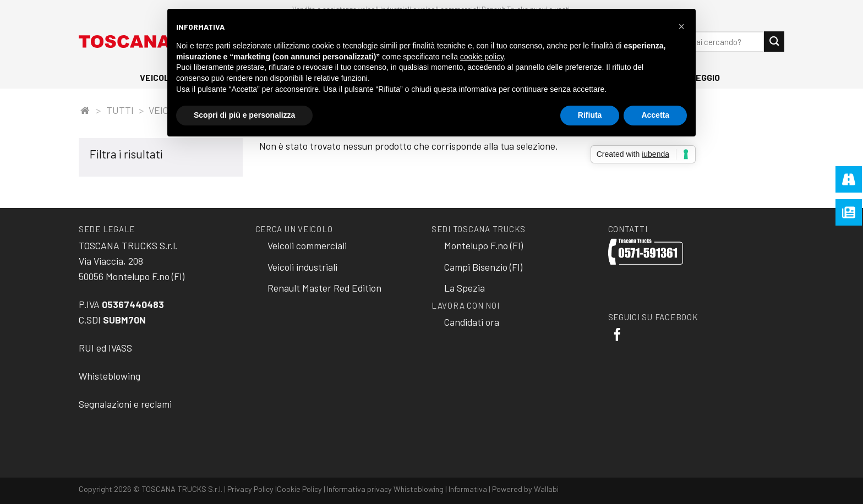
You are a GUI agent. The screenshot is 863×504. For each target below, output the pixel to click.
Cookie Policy (299, 489)
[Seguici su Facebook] (617, 336)
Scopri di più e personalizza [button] (244, 115)
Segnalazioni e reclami (125, 404)
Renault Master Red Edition (324, 288)
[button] (681, 26)
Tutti (120, 110)
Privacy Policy (250, 489)
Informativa (468, 489)
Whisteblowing (110, 376)
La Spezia (465, 288)
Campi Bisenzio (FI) (483, 267)
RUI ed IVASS (105, 348)
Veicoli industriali (302, 267)
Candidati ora (472, 322)
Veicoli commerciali (307, 245)
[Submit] (774, 42)
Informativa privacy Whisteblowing (385, 489)
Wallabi (546, 489)
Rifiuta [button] (590, 115)
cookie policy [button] (482, 57)
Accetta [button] (655, 115)
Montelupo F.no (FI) (484, 245)
